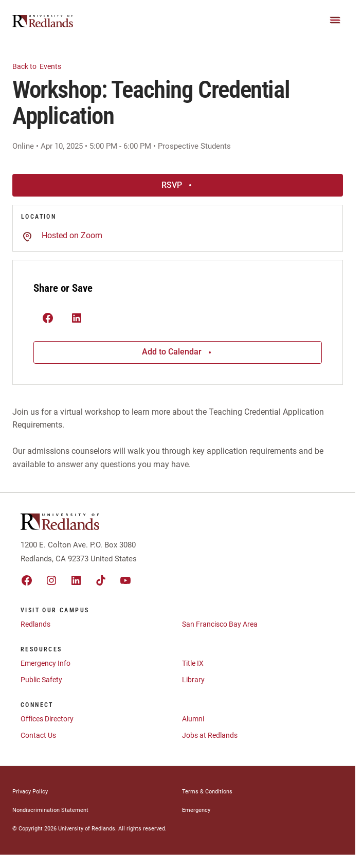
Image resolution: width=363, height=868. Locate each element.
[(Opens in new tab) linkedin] (77, 319)
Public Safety (41, 680)
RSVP (178, 185)
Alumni (193, 719)
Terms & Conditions (207, 792)
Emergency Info (46, 663)
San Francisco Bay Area (220, 624)
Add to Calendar (178, 352)
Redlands (35, 624)
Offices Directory (47, 719)
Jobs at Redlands (210, 735)
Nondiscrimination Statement (50, 810)
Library (193, 680)
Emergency (196, 810)
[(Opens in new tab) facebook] (48, 319)
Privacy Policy (30, 792)
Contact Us (38, 735)
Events (43, 66)
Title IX (193, 663)
